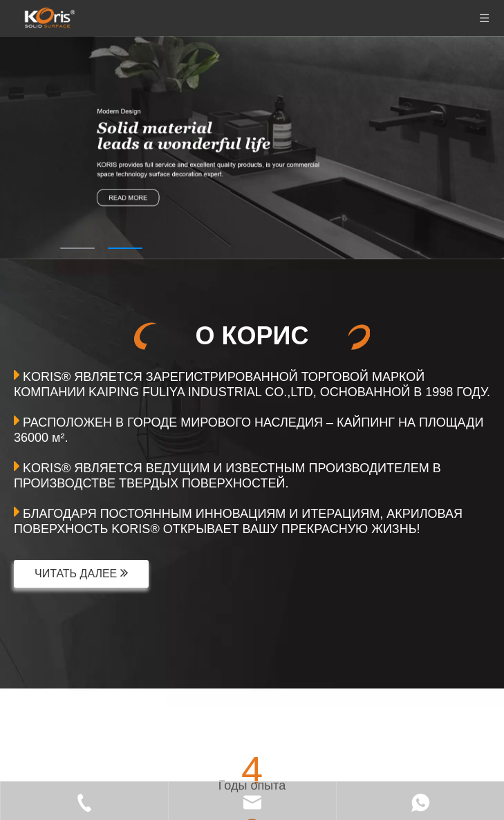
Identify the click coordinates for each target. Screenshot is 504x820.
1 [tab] (77, 248)
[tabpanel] (252, 148)
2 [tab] (125, 248)
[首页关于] (39, 695)
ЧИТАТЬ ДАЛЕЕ (81, 572)
